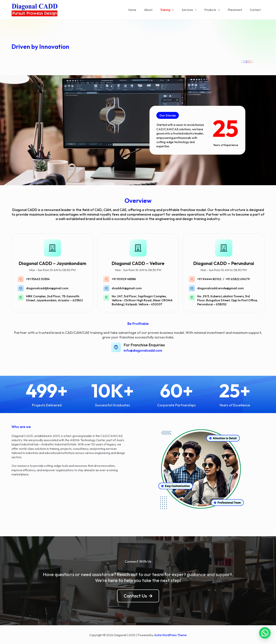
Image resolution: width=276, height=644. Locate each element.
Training (174, 10)
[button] (167, 115)
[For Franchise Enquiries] (117, 347)
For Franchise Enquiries (143, 345)
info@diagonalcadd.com (144, 350)
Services (195, 10)
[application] (179, 10)
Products (216, 10)
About (157, 10)
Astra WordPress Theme (170, 634)
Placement (237, 10)
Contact (256, 10)
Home (142, 10)
